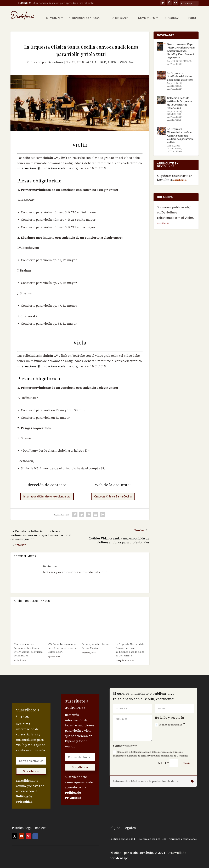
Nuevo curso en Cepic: (181, 46)
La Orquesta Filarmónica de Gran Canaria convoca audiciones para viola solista (180, 130)
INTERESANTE (120, 13)
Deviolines (55, 57)
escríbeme (163, 218)
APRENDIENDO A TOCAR (85, 13)
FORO (192, 13)
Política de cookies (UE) (152, 834)
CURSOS (187, 56)
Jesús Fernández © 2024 (147, 848)
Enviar (187, 758)
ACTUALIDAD (96, 57)
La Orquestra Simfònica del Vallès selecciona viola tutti (180, 71)
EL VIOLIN (53, 13)
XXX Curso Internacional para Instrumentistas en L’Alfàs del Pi (62, 643)
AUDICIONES (117, 57)
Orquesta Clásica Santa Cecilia (113, 491)
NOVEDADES (146, 13)
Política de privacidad (170, 720)
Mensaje (122, 853)
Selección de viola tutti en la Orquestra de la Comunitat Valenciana (180, 98)
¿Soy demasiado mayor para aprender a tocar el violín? (64, 3)
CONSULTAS (171, 13)
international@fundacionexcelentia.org (47, 163)
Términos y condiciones (183, 834)
